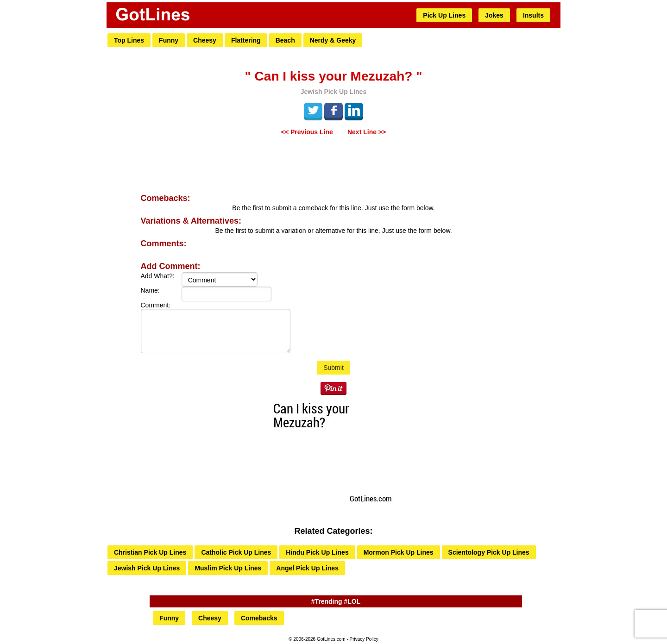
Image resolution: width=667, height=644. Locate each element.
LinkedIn (354, 110)
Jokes (494, 15)
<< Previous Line (307, 132)
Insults (533, 15)
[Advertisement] (333, 166)
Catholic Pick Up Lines (236, 552)
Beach (285, 40)
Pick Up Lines (444, 15)
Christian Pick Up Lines (150, 552)
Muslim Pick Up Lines (228, 568)
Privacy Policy (364, 639)
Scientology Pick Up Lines (489, 552)
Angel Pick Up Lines (307, 568)
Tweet (313, 110)
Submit (333, 368)
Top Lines (129, 40)
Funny (169, 40)
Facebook (333, 110)
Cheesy (205, 40)
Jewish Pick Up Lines (147, 568)
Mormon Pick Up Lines (399, 552)
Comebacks (259, 618)
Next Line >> (367, 132)
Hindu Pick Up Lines (317, 552)
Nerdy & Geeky (333, 40)
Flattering (246, 40)
